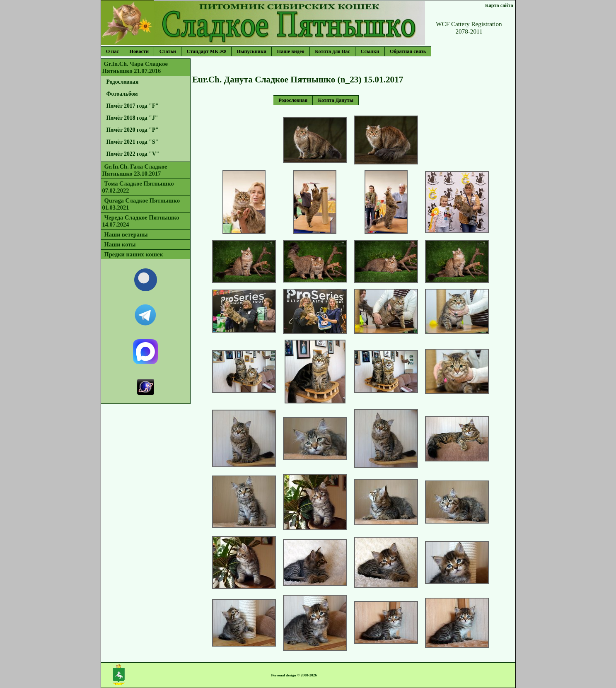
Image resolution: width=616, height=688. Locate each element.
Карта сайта (499, 5)
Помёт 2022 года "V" (133, 154)
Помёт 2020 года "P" (132, 130)
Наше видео (291, 51)
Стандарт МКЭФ (206, 51)
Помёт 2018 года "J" (132, 118)
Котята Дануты (336, 100)
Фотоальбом (122, 94)
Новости (139, 51)
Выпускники (252, 51)
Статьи (168, 51)
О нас (112, 51)
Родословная (122, 82)
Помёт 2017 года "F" (132, 106)
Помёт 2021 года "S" (132, 142)
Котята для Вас (332, 51)
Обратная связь (408, 51)
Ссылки (370, 51)
